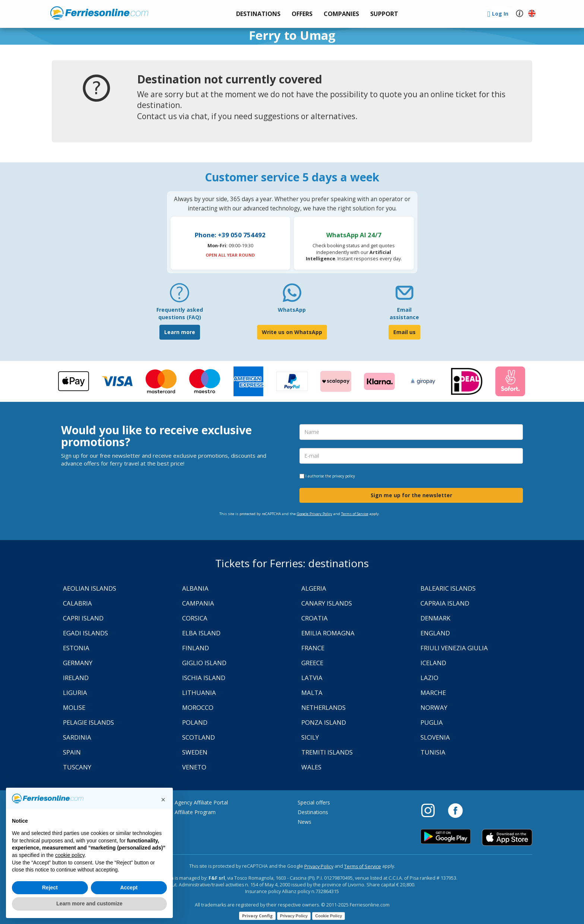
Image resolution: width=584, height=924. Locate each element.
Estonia (76, 648)
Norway (434, 707)
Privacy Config (257, 916)
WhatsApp (292, 310)
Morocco (198, 707)
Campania (198, 603)
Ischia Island (204, 678)
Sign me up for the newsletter (411, 495)
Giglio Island (204, 663)
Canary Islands (327, 603)
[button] (384, 14)
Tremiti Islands (327, 752)
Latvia (312, 678)
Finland (196, 648)
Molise (74, 707)
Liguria (75, 693)
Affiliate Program (195, 812)
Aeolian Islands (90, 588)
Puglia (432, 722)
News (304, 822)
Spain (72, 752)
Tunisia (433, 752)
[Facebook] (455, 810)
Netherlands (323, 707)
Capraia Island (445, 603)
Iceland (433, 663)
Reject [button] (50, 888)
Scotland (199, 737)
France (313, 648)
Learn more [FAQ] (180, 332)
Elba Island (201, 633)
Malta (312, 693)
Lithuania (199, 693)
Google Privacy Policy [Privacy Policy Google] (315, 514)
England (435, 633)
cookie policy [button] (70, 855)
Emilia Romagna (328, 633)
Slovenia (435, 737)
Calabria (77, 603)
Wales (311, 767)
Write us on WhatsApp (292, 332)
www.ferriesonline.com (99, 13)
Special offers (314, 802)
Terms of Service (355, 514)
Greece (312, 663)
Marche (433, 693)
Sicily (310, 737)
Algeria (314, 588)
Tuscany (77, 767)
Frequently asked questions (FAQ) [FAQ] (180, 313)
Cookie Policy (328, 916)
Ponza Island (324, 722)
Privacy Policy (319, 866)
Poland (195, 722)
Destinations (313, 812)
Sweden (195, 752)
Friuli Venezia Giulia (454, 648)
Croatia (315, 618)
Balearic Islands (448, 588)
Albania (195, 588)
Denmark (435, 618)
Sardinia (77, 737)
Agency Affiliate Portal (201, 802)
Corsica (195, 618)
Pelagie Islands (88, 722)
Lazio (429, 678)
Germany (78, 663)
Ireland (76, 678)
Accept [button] (129, 888)
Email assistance (404, 313)
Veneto (194, 767)
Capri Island (83, 618)
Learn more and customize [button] (89, 904)
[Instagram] (432, 810)
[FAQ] (180, 296)
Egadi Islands (85, 633)
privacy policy (344, 476)
